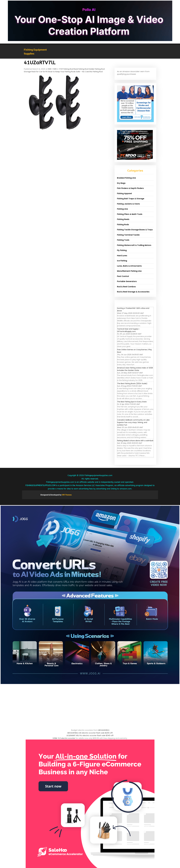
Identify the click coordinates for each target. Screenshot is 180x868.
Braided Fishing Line (126, 178)
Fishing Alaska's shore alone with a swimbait (135, 441)
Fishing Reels (123, 219)
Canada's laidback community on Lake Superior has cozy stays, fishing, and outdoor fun (133, 422)
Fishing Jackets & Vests (128, 204)
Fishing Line (122, 209)
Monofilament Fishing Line (129, 271)
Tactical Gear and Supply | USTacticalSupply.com (128, 330)
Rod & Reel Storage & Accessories (133, 292)
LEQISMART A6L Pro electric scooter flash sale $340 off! (90, 735)
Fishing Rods (123, 225)
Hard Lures (122, 256)
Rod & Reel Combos (126, 287)
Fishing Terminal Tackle (128, 235)
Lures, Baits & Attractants (129, 266)
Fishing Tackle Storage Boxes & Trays (135, 230)
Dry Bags (121, 183)
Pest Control (123, 276)
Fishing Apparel (124, 193)
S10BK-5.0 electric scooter (64, 738)
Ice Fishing (122, 261)
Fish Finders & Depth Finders (130, 188)
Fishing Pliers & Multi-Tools (130, 214)
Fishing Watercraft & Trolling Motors (134, 245)
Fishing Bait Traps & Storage (131, 199)
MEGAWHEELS (104, 730)
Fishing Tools (123, 240)
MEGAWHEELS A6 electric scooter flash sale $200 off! (90, 733)
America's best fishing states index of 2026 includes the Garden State (135, 369)
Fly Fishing (122, 250)
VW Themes (67, 495)
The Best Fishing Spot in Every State (132, 402)
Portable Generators (127, 281)
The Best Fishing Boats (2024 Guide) (132, 384)
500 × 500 (52, 69)
